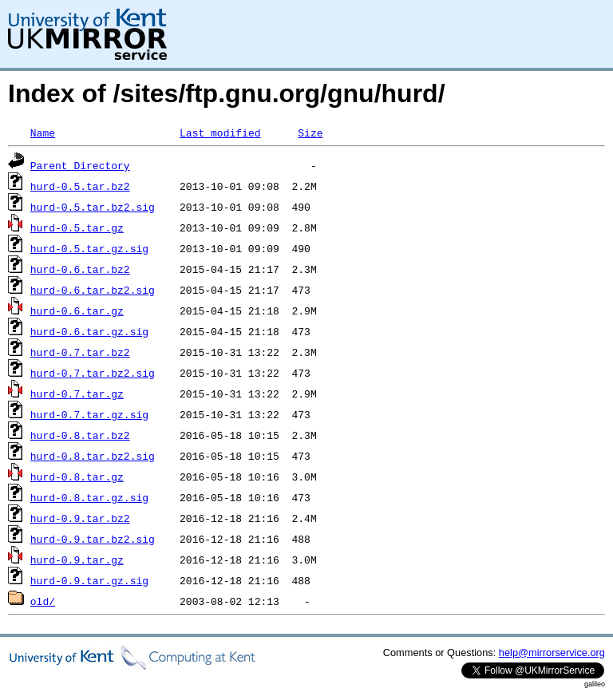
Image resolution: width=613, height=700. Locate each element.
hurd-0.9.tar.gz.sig (89, 580)
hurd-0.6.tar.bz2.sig (93, 290)
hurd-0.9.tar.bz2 (80, 518)
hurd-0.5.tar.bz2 (80, 186)
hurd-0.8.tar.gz (77, 477)
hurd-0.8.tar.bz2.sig (93, 456)
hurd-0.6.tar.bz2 (80, 269)
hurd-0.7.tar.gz (77, 394)
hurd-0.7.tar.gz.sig (89, 414)
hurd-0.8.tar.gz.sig (89, 497)
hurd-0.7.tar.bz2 (80, 352)
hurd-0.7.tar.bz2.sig (93, 373)
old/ (43, 601)
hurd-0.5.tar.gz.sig (89, 248)
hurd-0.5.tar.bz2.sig (93, 207)
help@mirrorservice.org (552, 653)
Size (310, 132)
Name (43, 132)
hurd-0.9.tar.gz (77, 560)
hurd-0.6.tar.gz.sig (89, 331)
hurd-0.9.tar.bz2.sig (93, 539)
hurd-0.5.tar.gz (77, 227)
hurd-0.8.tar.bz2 (80, 435)
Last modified (220, 132)
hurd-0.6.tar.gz (77, 310)
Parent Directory (80, 165)
